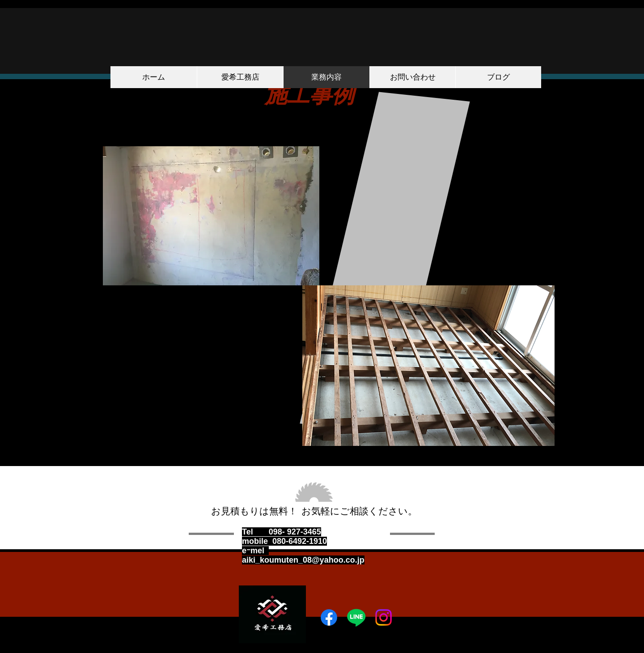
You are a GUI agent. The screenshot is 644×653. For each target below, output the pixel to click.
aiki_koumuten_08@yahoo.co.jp (303, 560)
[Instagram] (383, 617)
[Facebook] (329, 617)
